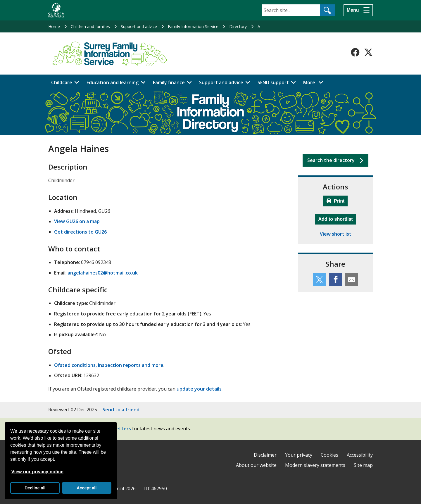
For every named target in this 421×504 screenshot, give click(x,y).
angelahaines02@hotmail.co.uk (103, 273)
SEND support (273, 82)
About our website (256, 465)
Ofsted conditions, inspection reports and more (109, 365)
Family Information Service (193, 26)
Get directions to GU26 (80, 232)
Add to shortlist (337, 218)
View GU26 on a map (77, 221)
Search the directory (331, 160)
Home (54, 26)
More (315, 82)
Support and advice (139, 26)
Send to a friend (121, 410)
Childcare (62, 82)
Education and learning (113, 82)
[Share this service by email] (352, 279)
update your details (199, 389)
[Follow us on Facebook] (355, 52)
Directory (238, 26)
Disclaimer (265, 455)
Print (336, 201)
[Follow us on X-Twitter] (368, 52)
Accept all (87, 488)
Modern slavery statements (315, 465)
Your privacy (299, 455)
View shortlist (336, 234)
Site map (363, 465)
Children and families (90, 26)
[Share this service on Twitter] (319, 279)
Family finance (169, 82)
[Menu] (358, 10)
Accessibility (360, 455)
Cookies (329, 455)
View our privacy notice (37, 472)
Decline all (35, 488)
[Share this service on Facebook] (335, 279)
